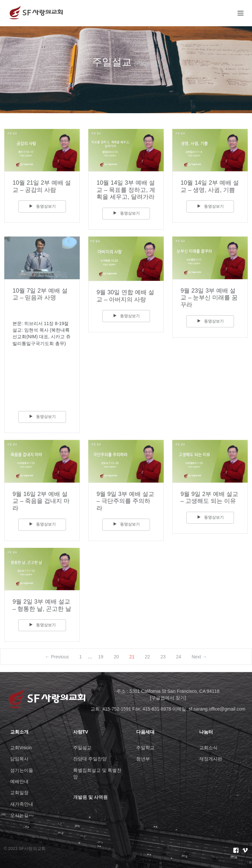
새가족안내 (22, 804)
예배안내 (19, 781)
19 (101, 657)
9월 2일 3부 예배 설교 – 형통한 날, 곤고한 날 (42, 605)
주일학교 (145, 748)
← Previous (57, 657)
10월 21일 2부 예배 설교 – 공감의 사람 (42, 186)
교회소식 (208, 748)
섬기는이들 (22, 770)
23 (163, 657)
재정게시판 (211, 759)
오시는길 (19, 815)
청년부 (143, 759)
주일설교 (82, 748)
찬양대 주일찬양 (90, 759)
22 (148, 657)
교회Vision (21, 748)
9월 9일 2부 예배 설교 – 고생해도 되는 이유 (209, 498)
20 (116, 657)
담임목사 (19, 759)
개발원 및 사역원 (91, 797)
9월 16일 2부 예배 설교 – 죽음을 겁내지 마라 (41, 501)
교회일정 (19, 793)
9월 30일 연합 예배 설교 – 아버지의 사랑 (125, 296)
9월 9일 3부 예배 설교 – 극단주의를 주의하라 (125, 501)
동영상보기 (42, 206)
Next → (199, 657)
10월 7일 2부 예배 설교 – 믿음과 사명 (40, 294)
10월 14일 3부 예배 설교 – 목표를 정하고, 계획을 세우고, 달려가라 (126, 190)
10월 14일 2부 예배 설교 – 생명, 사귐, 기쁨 (210, 186)
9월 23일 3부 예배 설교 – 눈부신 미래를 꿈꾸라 (209, 298)
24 (179, 657)
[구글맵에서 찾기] (168, 698)
